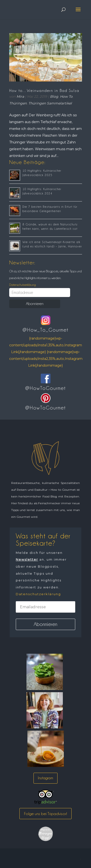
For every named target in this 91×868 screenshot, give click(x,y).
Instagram (45, 778)
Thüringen (18, 103)
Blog (54, 96)
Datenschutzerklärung (22, 285)
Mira (20, 96)
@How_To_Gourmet (45, 330)
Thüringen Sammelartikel (50, 103)
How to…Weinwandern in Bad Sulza (44, 91)
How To (66, 96)
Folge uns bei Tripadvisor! (45, 814)
